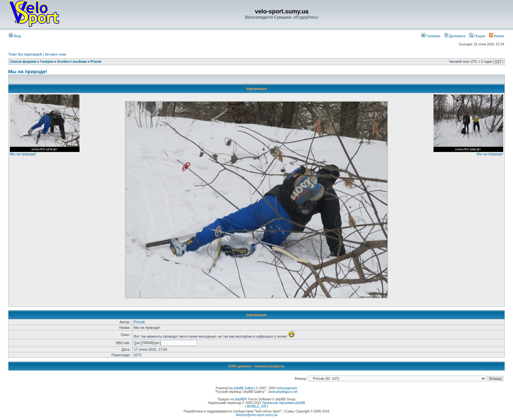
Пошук (477, 36)
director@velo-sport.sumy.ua (256, 415)
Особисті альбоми (72, 62)
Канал (497, 36)
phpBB (240, 399)
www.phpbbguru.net (283, 392)
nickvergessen (287, 388)
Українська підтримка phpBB (284, 403)
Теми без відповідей (25, 54)
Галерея (431, 36)
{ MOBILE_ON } (257, 406)
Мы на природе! (28, 71)
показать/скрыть (270, 366)
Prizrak (96, 62)
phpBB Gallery (244, 388)
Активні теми (56, 54)
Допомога (455, 36)
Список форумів (23, 62)
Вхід (15, 36)
